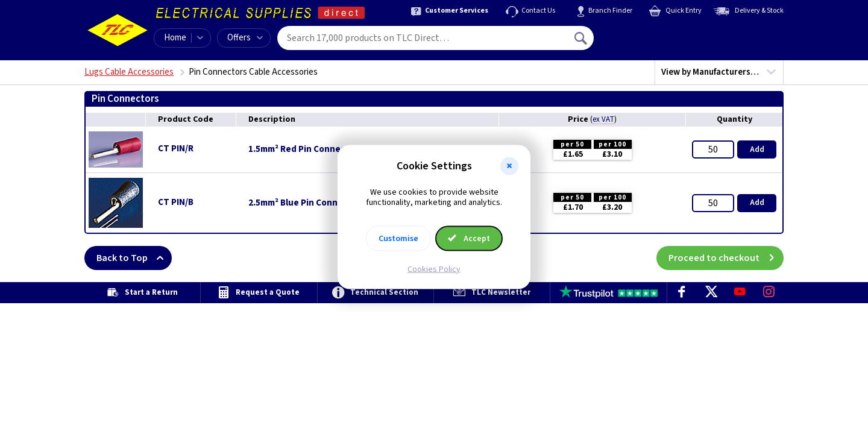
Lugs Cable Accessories (129, 72)
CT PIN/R (176, 149)
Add (757, 149)
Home (175, 38)
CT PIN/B (176, 202)
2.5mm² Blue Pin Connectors (307, 203)
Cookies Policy (434, 269)
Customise (398, 238)
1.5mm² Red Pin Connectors (305, 149)
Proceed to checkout (726, 258)
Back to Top (134, 258)
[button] (509, 166)
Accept (469, 238)
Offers (245, 38)
